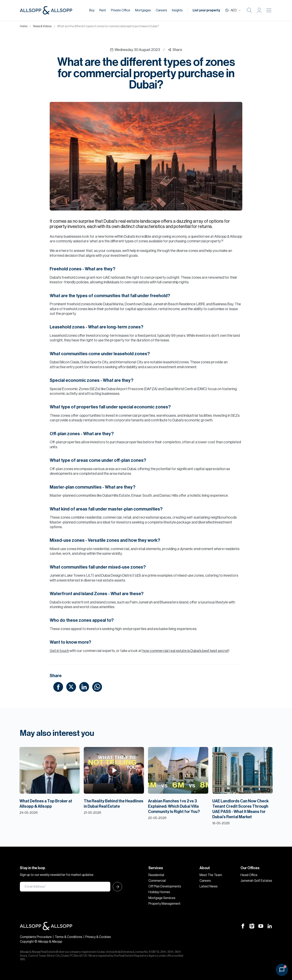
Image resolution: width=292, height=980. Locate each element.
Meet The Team (211, 875)
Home (24, 26)
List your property (206, 10)
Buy (92, 10)
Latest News (209, 886)
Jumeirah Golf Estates (256, 881)
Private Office (121, 10)
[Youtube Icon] (261, 926)
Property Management (164, 904)
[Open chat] (282, 970)
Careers (161, 10)
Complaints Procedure (36, 937)
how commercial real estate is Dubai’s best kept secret (185, 651)
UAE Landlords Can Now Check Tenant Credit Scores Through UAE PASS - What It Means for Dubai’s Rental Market (240, 809)
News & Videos (42, 26)
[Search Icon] (249, 10)
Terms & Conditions (69, 937)
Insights (177, 10)
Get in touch (59, 651)
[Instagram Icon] (252, 926)
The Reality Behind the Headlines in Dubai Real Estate (114, 804)
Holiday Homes (159, 892)
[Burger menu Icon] (269, 10)
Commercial (157, 881)
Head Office (249, 875)
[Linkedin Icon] (270, 926)
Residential (156, 875)
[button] (259, 10)
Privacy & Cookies (98, 937)
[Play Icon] (114, 770)
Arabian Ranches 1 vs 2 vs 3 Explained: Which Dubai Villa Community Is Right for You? (174, 806)
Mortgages (143, 10)
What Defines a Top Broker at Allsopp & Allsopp (46, 804)
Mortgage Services (162, 898)
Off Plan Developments (165, 886)
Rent (103, 10)
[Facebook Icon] (243, 926)
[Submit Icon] (116, 887)
